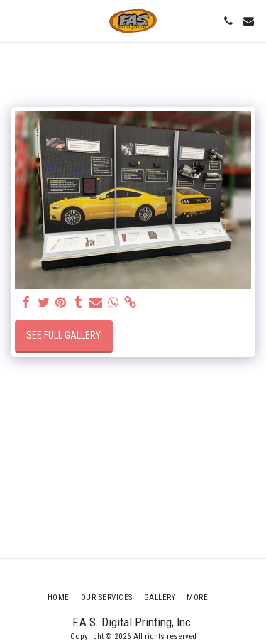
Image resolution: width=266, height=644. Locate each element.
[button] (16, 21)
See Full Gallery (63, 335)
